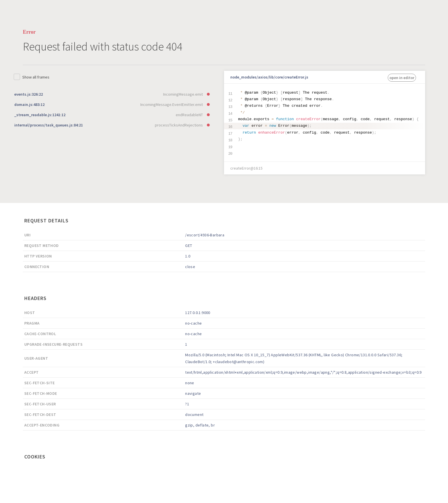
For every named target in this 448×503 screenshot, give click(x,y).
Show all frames (36, 77)
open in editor (402, 78)
